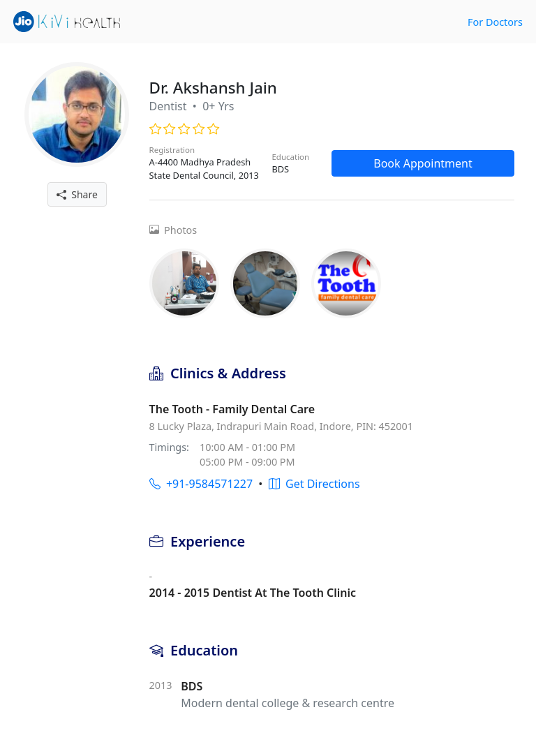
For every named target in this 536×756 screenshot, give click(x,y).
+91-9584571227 (201, 484)
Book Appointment (423, 163)
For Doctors (495, 22)
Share (77, 194)
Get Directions (314, 484)
